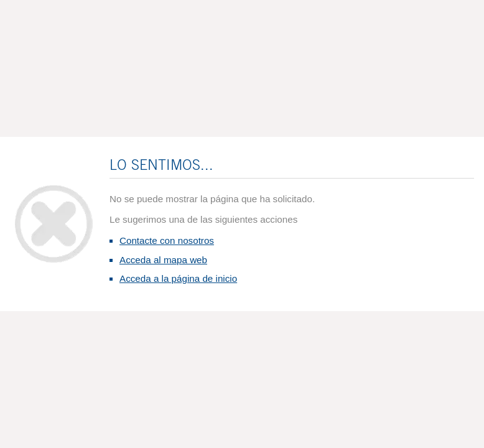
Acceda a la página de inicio (178, 278)
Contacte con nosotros (167, 240)
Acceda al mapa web (163, 260)
